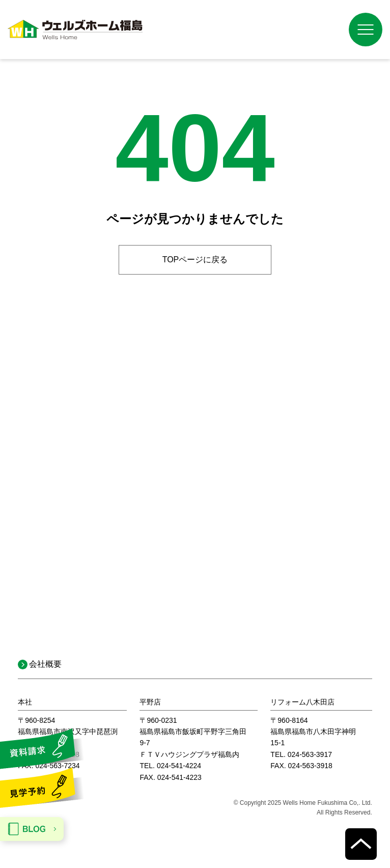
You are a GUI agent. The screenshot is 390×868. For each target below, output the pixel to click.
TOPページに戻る (195, 260)
